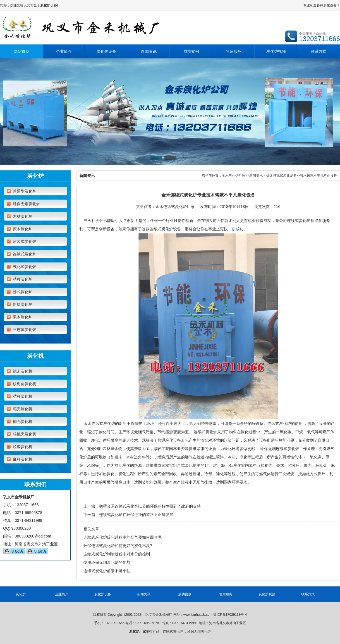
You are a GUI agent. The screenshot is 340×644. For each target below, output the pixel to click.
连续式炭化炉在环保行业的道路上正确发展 (136, 515)
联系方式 (319, 51)
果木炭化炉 (23, 317)
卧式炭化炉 (23, 292)
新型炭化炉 (23, 304)
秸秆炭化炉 (23, 279)
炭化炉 (35, 176)
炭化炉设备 (106, 51)
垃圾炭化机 (23, 447)
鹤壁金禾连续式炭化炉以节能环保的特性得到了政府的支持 (150, 506)
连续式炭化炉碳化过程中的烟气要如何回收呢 (123, 537)
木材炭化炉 (23, 216)
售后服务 (234, 51)
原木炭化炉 (23, 229)
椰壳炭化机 (23, 422)
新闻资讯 (149, 51)
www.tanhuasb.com (198, 615)
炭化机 (35, 356)
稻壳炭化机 (23, 409)
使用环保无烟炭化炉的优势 (107, 562)
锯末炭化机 (23, 371)
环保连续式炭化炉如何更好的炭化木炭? (118, 546)
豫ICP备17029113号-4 (230, 615)
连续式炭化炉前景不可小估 (107, 571)
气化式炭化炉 (25, 267)
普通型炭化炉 (25, 191)
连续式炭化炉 (25, 254)
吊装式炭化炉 (25, 241)
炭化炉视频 (276, 51)
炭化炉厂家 (138, 631)
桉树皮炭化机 (25, 384)
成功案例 (191, 51)
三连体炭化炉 (25, 330)
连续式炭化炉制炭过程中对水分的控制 (117, 554)
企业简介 (64, 51)
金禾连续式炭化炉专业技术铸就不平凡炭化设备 (302, 176)
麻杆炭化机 (23, 459)
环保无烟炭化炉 (27, 204)
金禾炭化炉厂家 (234, 176)
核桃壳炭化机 (25, 434)
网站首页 (21, 51)
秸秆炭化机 (23, 396)
